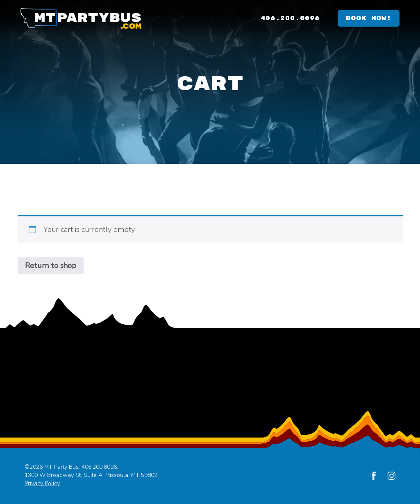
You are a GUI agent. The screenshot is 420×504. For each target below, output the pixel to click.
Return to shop (51, 266)
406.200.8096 (290, 18)
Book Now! (369, 18)
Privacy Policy (42, 483)
